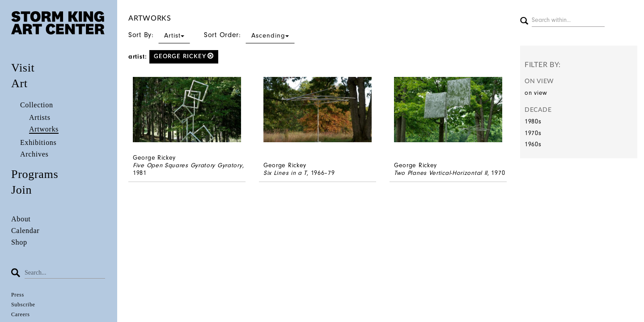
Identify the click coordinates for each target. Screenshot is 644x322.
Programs (35, 174)
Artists (40, 117)
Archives (34, 154)
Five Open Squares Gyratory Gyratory (188, 165)
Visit (23, 68)
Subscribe (23, 305)
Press (18, 295)
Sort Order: (249, 35)
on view (536, 93)
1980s (533, 121)
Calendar (25, 231)
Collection (37, 105)
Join (21, 190)
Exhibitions (38, 142)
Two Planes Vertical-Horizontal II (441, 173)
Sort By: (159, 35)
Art (19, 83)
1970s (533, 133)
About (21, 219)
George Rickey (184, 56)
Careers (21, 314)
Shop (19, 242)
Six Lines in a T (285, 173)
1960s (533, 144)
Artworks (44, 129)
